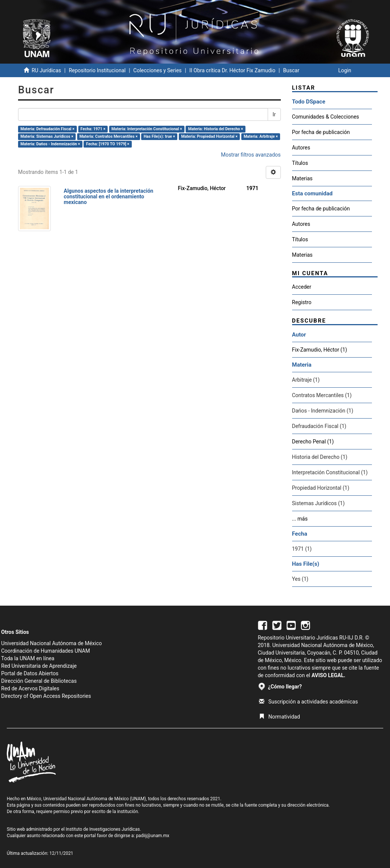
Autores (301, 148)
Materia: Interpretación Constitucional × (147, 129)
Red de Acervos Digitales (30, 688)
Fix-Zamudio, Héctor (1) (320, 350)
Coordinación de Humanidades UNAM (46, 651)
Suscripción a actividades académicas (308, 702)
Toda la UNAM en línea (28, 658)
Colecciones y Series (157, 70)
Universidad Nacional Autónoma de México (52, 643)
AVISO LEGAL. (328, 675)
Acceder (302, 287)
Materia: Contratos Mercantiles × (109, 136)
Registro (302, 302)
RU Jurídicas (46, 70)
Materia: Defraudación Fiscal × (47, 129)
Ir (274, 114)
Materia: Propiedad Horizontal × (209, 136)
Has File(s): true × (159, 136)
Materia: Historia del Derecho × (216, 129)
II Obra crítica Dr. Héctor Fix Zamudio (232, 70)
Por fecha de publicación (321, 132)
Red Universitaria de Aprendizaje (39, 666)
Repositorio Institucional (97, 70)
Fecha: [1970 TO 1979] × (108, 144)
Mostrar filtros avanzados (251, 155)
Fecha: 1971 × (93, 129)
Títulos (300, 163)
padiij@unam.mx (153, 836)
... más (300, 519)
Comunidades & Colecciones (326, 117)
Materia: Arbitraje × (261, 136)
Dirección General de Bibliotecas (39, 681)
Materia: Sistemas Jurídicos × (47, 136)
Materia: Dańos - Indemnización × (50, 144)
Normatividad (280, 717)
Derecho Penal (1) (313, 442)
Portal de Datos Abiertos (30, 673)
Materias (302, 178)
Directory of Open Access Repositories (46, 696)
